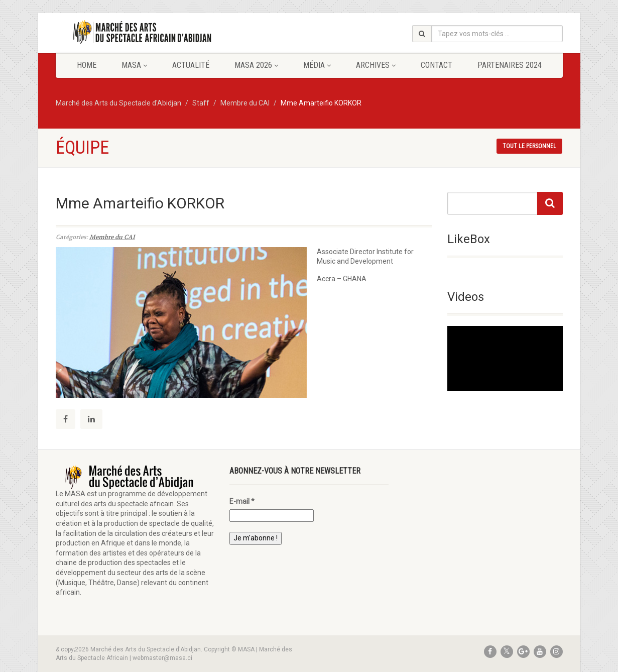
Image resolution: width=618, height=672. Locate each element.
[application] (505, 358)
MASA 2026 (256, 65)
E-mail (242, 501)
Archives (376, 65)
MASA (134, 65)
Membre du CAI (112, 237)
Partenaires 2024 (510, 65)
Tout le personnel (529, 146)
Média (317, 65)
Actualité (191, 65)
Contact (437, 65)
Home (87, 65)
